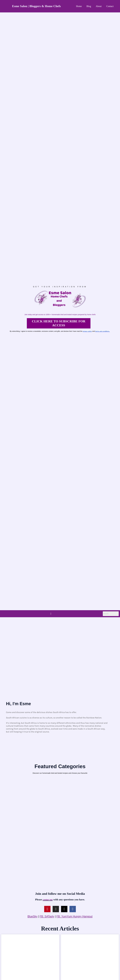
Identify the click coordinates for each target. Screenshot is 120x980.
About (99, 6)
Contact (110, 6)
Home (79, 6)
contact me (48, 900)
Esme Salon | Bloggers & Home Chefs (36, 6)
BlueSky (32, 917)
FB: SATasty (47, 917)
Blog (89, 6)
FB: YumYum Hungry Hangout (75, 917)
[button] (51, 614)
